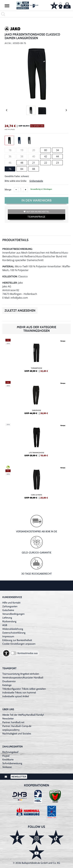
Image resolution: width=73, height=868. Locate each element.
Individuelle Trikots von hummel (19, 693)
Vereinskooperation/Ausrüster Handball (23, 678)
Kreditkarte (8, 760)
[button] (7, 6)
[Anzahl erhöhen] (26, 190)
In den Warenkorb (36, 200)
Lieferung (7, 618)
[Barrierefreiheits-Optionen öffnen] (6, 653)
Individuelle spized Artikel (16, 696)
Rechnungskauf (10, 752)
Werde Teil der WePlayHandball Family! (23, 715)
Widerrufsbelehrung (13, 629)
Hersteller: (10, 283)
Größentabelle (36, 181)
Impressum (8, 636)
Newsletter (8, 719)
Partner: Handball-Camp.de (17, 726)
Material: (8, 266)
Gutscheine (8, 610)
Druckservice (9, 681)
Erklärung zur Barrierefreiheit (17, 640)
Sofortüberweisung (12, 763)
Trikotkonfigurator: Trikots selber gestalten (24, 689)
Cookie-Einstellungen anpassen (19, 644)
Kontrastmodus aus (28, 653)
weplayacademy (11, 730)
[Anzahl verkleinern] (16, 190)
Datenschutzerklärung (14, 633)
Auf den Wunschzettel (36, 212)
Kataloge (7, 685)
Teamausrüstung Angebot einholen (21, 674)
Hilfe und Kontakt (11, 603)
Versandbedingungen (13, 614)
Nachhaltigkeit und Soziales (17, 734)
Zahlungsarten (10, 606)
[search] (36, 14)
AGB (5, 625)
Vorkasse (7, 767)
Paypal (6, 756)
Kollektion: (10, 276)
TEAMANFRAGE (36, 217)
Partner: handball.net (13, 722)
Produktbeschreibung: (18, 249)
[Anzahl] (21, 190)
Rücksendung (9, 621)
